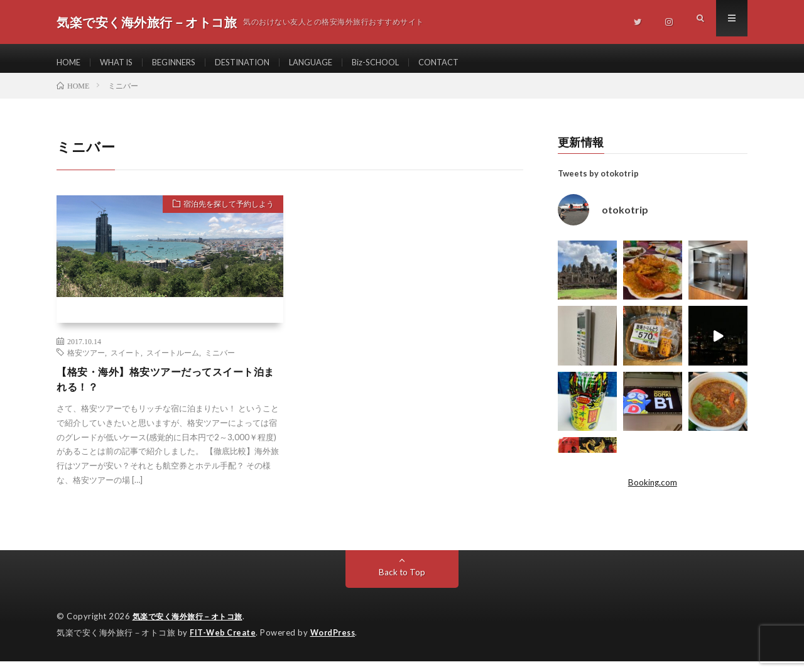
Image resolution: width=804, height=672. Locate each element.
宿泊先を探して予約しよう (222, 215)
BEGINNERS (183, 62)
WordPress (336, 644)
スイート (126, 361)
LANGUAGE (332, 62)
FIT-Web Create (224, 644)
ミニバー (220, 361)
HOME (70, 62)
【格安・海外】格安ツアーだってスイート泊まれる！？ (167, 390)
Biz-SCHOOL (401, 62)
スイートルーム (173, 361)
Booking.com (653, 491)
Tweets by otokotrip (598, 182)
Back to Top (402, 584)
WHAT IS (121, 62)
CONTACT (469, 62)
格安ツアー (86, 361)
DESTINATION (258, 62)
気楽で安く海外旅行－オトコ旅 (192, 628)
